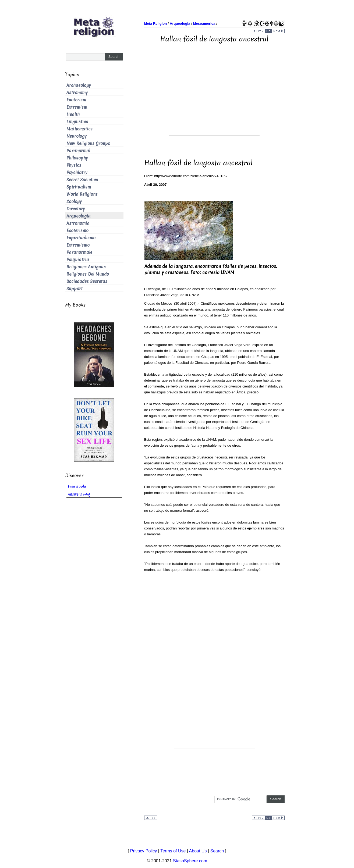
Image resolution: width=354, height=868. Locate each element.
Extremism (77, 107)
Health (73, 114)
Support (75, 289)
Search (217, 851)
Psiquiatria (78, 260)
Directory (76, 209)
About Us (198, 851)
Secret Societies (82, 180)
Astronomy (77, 93)
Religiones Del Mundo (88, 274)
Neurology (77, 136)
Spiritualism (79, 187)
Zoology (74, 202)
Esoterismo (77, 231)
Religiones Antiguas (86, 267)
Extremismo (78, 245)
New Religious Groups (88, 143)
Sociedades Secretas (87, 281)
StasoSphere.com (190, 861)
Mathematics (79, 129)
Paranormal (78, 151)
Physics (74, 165)
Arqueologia (79, 216)
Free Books (77, 487)
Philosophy (77, 158)
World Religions (82, 194)
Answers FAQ (79, 494)
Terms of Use (173, 851)
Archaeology (79, 85)
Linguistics (77, 122)
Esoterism (76, 100)
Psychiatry (77, 172)
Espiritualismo (81, 238)
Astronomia (78, 223)
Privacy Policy (144, 851)
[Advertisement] (214, 98)
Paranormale (79, 252)
